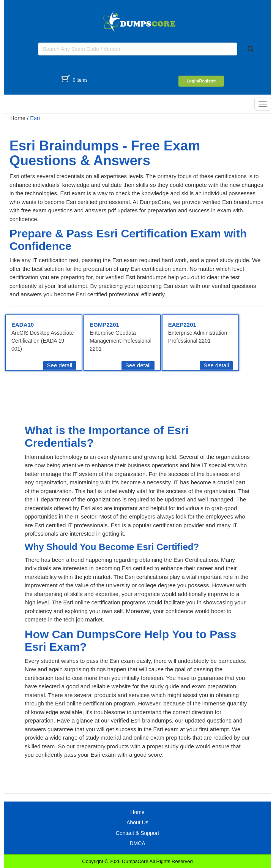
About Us (137, 822)
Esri (35, 118)
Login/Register (201, 81)
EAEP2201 (182, 325)
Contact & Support (137, 833)
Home (18, 118)
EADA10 (23, 325)
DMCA (137, 843)
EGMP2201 (104, 325)
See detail (60, 365)
